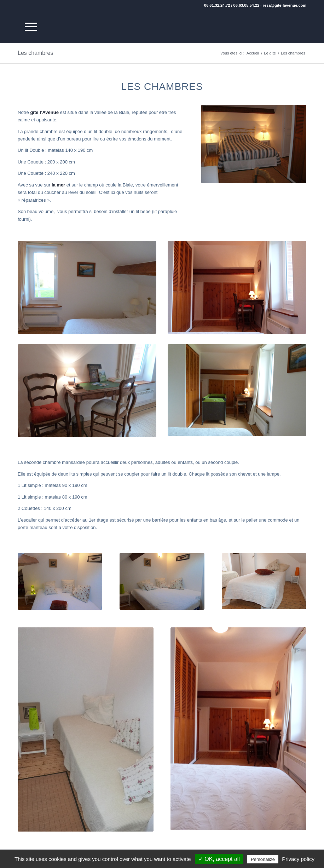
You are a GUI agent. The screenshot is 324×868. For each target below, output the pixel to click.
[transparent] (305, 27)
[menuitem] (27, 27)
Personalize (263, 859)
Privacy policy (298, 859)
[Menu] (27, 27)
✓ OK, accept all (219, 859)
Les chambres (36, 53)
